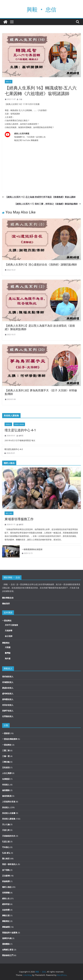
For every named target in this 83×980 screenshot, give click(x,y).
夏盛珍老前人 (8, 688)
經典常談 (6, 904)
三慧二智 (6, 750)
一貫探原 (6, 733)
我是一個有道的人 (10, 864)
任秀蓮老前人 (8, 716)
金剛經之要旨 (8, 950)
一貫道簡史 (7, 621)
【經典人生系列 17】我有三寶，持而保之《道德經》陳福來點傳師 (48, 204)
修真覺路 (6, 790)
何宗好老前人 (8, 705)
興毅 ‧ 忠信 (41, 9)
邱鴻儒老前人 (8, 682)
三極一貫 (6, 756)
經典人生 (9, 82)
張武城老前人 (8, 677)
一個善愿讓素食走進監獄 (32, 549)
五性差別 (6, 767)
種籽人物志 (9, 513)
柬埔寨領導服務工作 (19, 519)
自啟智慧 (6, 910)
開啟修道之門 (8, 955)
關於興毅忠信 (8, 598)
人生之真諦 (7, 773)
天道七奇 (6, 830)
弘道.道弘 (6, 853)
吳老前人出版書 (9, 813)
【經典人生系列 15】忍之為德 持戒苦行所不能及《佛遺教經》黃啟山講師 (39, 197)
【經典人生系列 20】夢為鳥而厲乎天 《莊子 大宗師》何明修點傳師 (41, 392)
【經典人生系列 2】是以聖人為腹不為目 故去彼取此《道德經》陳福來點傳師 (40, 327)
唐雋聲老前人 (8, 699)
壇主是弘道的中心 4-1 (20, 430)
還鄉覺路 (6, 944)
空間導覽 (6, 893)
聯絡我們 (6, 604)
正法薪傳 (6, 876)
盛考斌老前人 (8, 694)
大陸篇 (8, 647)
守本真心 (6, 847)
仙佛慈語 (6, 779)
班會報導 (6, 881)
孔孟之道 (6, 842)
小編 (20, 99)
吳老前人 (8, 424)
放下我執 (6, 870)
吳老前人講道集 (19, 424)
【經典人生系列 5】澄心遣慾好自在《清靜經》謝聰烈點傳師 (41, 264)
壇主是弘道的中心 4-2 (13, 449)
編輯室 (21, 436)
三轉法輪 (6, 762)
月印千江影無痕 (11, 625)
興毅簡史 (6, 643)
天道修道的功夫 (9, 836)
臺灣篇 (8, 653)
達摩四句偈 (7, 938)
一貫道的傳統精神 (10, 739)
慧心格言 (6, 859)
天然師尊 (9, 631)
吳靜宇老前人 (8, 711)
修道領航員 (7, 796)
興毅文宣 (6, 915)
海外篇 (8, 658)
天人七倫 (6, 824)
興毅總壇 (6, 927)
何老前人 (6, 785)
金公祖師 (9, 636)
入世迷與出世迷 (9, 802)
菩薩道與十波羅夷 (10, 933)
